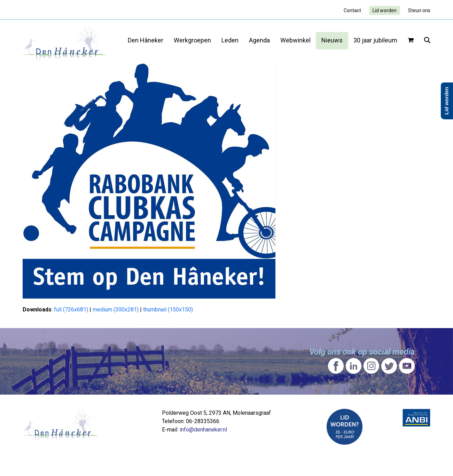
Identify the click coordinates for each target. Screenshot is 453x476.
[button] (411, 41)
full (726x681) (71, 310)
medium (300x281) (116, 310)
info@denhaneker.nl (203, 430)
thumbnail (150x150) (168, 310)
